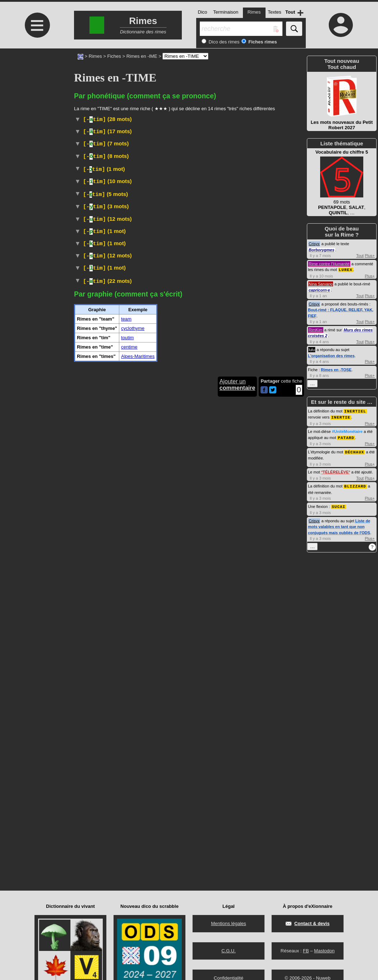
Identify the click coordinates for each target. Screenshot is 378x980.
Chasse (269, 140)
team (126, 786)
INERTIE (341, 416)
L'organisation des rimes (331, 355)
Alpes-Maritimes (138, 823)
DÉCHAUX (354, 450)
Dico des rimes (223, 42)
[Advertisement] (36, 109)
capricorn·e (319, 290)
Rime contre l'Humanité (329, 264)
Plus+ (370, 256)
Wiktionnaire (173, 580)
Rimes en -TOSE (336, 369)
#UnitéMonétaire (193, 202)
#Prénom (109, 299)
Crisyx (314, 244)
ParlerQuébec (173, 348)
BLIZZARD (355, 484)
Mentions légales (229, 923)
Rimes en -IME (142, 56)
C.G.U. (229, 951)
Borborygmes (322, 250)
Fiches (114, 56)
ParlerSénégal (176, 244)
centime (129, 814)
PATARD (346, 436)
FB (306, 951)
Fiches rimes (262, 42)
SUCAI (338, 504)
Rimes (95, 56)
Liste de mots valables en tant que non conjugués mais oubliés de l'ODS (339, 524)
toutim (127, 805)
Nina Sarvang (321, 284)
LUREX (346, 269)
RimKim (316, 330)
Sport (122, 566)
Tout (360, 256)
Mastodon (324, 951)
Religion (289, 711)
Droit (138, 210)
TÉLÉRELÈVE (336, 470)
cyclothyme (133, 795)
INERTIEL (355, 410)
